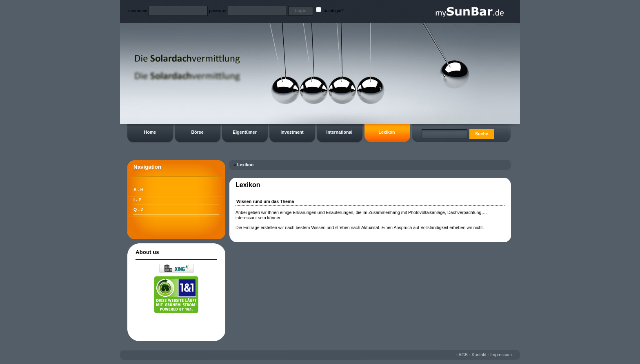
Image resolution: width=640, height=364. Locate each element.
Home (150, 132)
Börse (197, 132)
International (340, 132)
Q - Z (138, 210)
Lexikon (387, 132)
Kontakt (479, 355)
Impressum (501, 355)
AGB (463, 355)
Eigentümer (245, 132)
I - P (138, 200)
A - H (138, 190)
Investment (292, 132)
